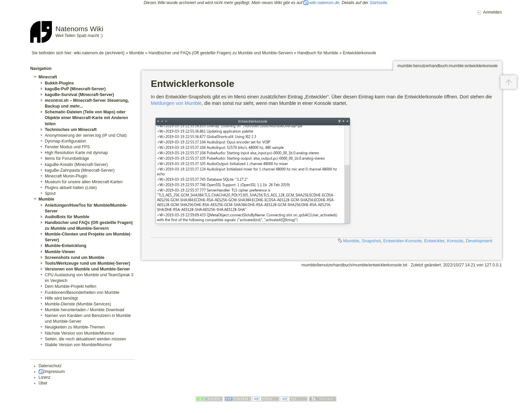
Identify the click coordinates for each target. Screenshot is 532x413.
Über (43, 383)
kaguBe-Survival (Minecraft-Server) (79, 95)
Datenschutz (50, 366)
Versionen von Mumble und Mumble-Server (87, 269)
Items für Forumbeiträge (67, 158)
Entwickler (434, 241)
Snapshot (371, 241)
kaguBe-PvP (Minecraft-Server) (75, 89)
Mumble (137, 53)
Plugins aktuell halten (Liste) (71, 188)
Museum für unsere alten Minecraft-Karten (84, 182)
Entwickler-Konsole (402, 241)
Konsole (455, 241)
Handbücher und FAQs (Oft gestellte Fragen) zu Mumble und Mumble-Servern (221, 53)
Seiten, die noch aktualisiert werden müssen (85, 339)
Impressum (55, 372)
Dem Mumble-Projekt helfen (71, 286)
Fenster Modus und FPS (67, 147)
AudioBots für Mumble (67, 217)
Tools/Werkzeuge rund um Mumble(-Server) (88, 263)
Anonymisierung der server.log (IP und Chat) (86, 135)
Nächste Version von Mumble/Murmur (80, 333)
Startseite (378, 3)
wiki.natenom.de (325, 3)
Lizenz (45, 377)
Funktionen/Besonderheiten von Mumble (82, 293)
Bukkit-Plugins (59, 83)
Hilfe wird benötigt (61, 298)
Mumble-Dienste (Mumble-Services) (78, 304)
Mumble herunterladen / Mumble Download (84, 310)
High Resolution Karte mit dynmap (76, 153)
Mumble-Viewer (60, 252)
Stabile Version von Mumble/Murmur (78, 345)
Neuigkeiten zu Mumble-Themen (75, 327)
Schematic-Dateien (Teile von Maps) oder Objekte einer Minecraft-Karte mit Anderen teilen (86, 118)
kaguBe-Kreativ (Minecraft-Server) (76, 165)
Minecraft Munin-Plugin (66, 176)
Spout (50, 193)
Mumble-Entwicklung (66, 246)
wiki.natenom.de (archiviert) (99, 53)
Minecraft (48, 77)
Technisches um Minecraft (71, 130)
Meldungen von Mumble (176, 103)
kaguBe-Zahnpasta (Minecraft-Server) (80, 170)
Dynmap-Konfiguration (65, 141)
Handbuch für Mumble (318, 53)
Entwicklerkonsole (359, 53)
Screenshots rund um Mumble (75, 258)
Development (479, 241)
